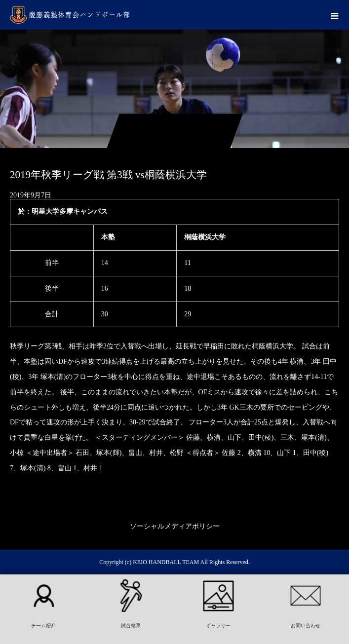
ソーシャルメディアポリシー (175, 526)
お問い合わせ (306, 625)
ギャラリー (218, 625)
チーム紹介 (43, 625)
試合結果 (131, 625)
